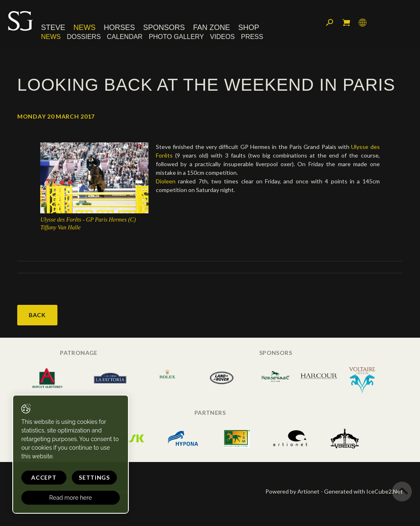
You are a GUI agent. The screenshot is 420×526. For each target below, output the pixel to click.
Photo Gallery (176, 37)
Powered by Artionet (292, 491)
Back (37, 315)
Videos (222, 37)
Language (363, 23)
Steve (53, 27)
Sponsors (164, 27)
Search (330, 23)
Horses (119, 27)
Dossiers (84, 37)
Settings (94, 477)
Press (252, 37)
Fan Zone (212, 27)
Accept (44, 477)
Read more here (71, 498)
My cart (346, 23)
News (84, 27)
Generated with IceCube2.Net (363, 491)
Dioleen (166, 181)
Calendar (125, 37)
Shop (249, 27)
